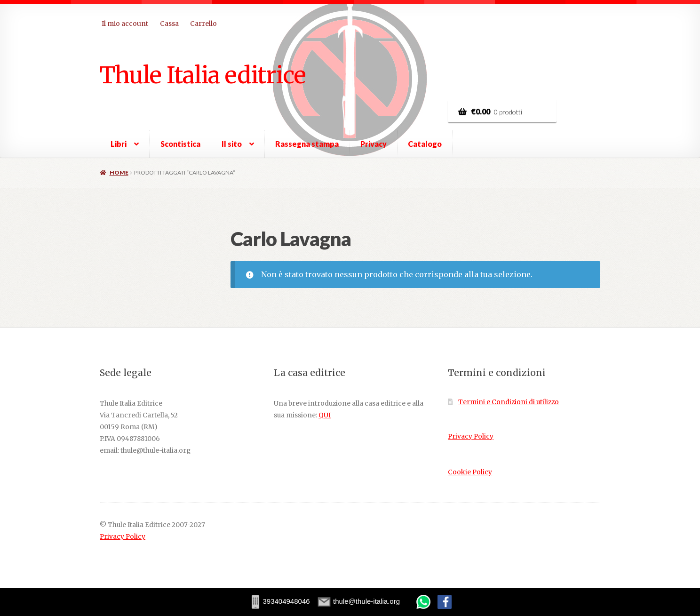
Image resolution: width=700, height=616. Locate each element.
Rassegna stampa (307, 144)
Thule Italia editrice (203, 75)
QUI (325, 415)
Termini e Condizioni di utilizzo (509, 402)
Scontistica (180, 144)
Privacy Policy (471, 436)
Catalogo (425, 144)
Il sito (232, 144)
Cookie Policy (470, 472)
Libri (119, 144)
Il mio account (125, 24)
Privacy (374, 144)
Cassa (169, 24)
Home (119, 172)
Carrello (203, 24)
